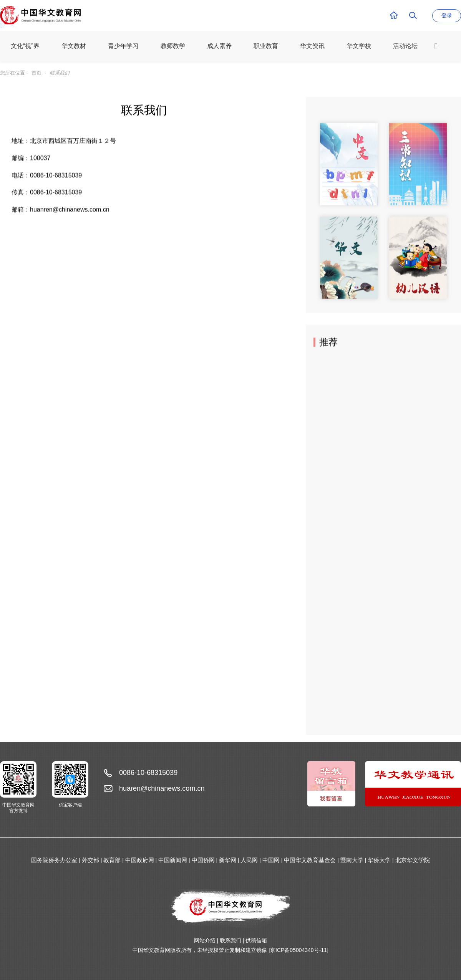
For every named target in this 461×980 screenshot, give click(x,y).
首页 (36, 73)
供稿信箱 (256, 940)
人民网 (249, 860)
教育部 (112, 860)
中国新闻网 (173, 860)
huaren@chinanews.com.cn (162, 788)
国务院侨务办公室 (54, 860)
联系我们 (230, 940)
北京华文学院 (413, 860)
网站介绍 (205, 940)
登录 (447, 15)
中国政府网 (140, 860)
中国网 (271, 860)
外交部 (90, 860)
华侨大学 (379, 860)
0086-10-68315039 (148, 773)
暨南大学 (352, 860)
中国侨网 (203, 860)
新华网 (228, 860)
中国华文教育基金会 (310, 860)
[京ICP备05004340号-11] (298, 950)
